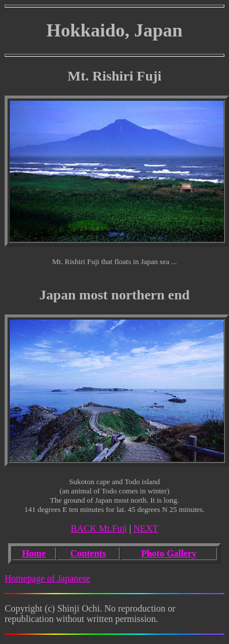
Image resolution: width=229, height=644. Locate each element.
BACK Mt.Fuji (99, 528)
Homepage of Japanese (48, 578)
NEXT (146, 528)
